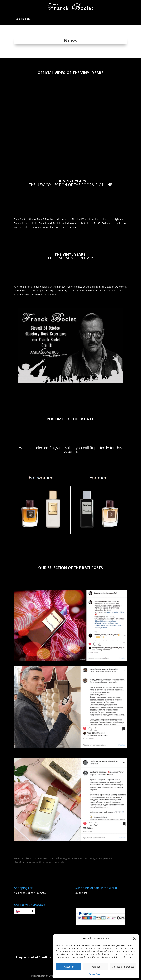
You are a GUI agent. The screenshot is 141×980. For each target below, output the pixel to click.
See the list (81, 893)
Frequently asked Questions (34, 957)
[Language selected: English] (25, 911)
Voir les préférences (123, 967)
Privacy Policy (95, 974)
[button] (134, 939)
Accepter (69, 967)
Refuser (96, 967)
